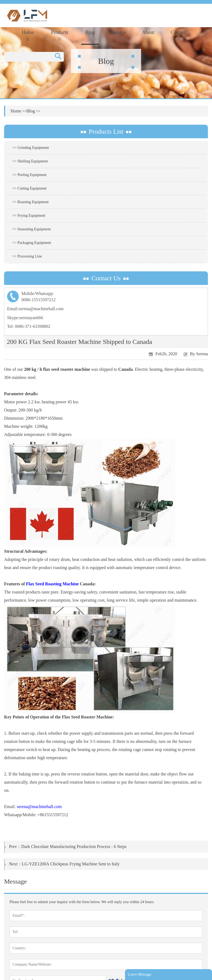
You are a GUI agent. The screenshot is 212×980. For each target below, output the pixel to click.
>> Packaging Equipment (32, 243)
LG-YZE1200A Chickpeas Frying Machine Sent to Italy (71, 864)
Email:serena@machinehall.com (35, 309)
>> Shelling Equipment (30, 161)
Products (60, 35)
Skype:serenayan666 (25, 318)
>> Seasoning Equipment (32, 229)
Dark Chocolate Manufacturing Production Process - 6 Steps (74, 846)
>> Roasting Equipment (30, 202)
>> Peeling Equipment (29, 175)
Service (119, 35)
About (148, 35)
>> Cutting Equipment (29, 188)
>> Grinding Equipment (31, 148)
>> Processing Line (27, 256)
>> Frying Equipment (29, 216)
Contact (178, 35)
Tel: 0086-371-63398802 (29, 326)
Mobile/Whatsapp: (106, 297)
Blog (90, 35)
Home (28, 35)
